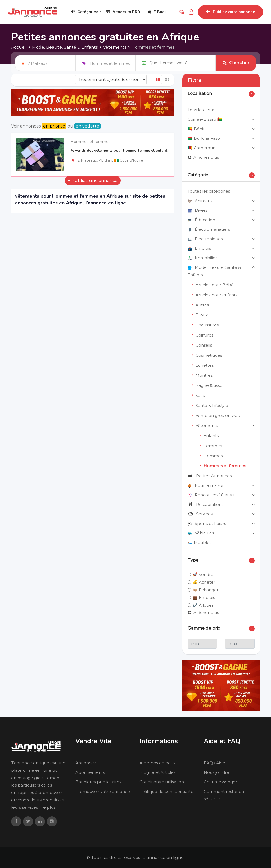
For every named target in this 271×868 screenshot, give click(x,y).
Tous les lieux (201, 110)
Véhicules (201, 533)
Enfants (211, 436)
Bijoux (202, 315)
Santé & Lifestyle (212, 405)
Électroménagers (209, 229)
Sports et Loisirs (207, 523)
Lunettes (205, 365)
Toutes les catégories (209, 191)
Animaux (200, 201)
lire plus (48, 807)
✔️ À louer (203, 605)
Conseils (204, 345)
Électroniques (205, 239)
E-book (157, 12)
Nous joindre (216, 772)
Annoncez (86, 763)
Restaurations (205, 504)
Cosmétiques (209, 355)
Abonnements (90, 772)
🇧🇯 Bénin (197, 129)
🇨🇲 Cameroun (202, 148)
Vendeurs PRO (123, 12)
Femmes (213, 446)
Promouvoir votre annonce (103, 791)
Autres (202, 305)
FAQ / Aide (214, 763)
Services (200, 514)
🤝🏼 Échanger (205, 590)
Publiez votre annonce (231, 12)
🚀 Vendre (203, 574)
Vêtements (207, 426)
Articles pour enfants (216, 295)
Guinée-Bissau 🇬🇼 (205, 119)
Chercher (236, 63)
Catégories (84, 12)
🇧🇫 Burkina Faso (204, 138)
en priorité (54, 126)
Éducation (201, 220)
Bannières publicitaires (98, 782)
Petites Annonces (210, 476)
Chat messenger (220, 782)
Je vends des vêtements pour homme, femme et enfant (119, 150)
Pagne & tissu (209, 385)
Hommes (213, 456)
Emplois (199, 248)
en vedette (87, 126)
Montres (204, 375)
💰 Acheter (204, 582)
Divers (197, 210)
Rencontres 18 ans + (211, 495)
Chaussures (207, 325)
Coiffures (204, 335)
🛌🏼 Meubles (200, 542)
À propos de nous (157, 763)
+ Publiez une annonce (93, 181)
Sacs (200, 395)
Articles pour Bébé (215, 285)
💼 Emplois (204, 597)
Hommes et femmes (91, 142)
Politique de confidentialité (166, 791)
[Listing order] (111, 79)
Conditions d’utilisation (162, 782)
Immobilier (202, 258)
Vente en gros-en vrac (218, 415)
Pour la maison (206, 485)
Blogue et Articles (157, 772)
